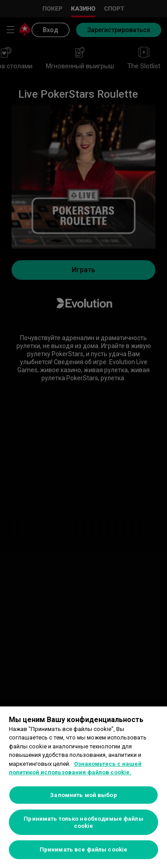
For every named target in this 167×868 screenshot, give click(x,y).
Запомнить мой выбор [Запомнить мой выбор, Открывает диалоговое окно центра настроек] (83, 795)
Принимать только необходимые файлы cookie (83, 822)
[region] (83, 787)
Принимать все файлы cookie (83, 849)
